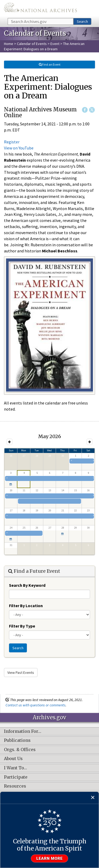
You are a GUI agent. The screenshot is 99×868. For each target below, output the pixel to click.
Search (82, 21)
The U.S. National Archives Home (40, 9)
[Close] (93, 798)
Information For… (23, 731)
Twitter (92, 110)
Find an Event (50, 64)
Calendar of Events (32, 44)
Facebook (85, 110)
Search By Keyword (27, 585)
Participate (16, 777)
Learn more (50, 858)
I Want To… (15, 768)
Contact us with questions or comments (36, 705)
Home (9, 44)
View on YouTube (19, 148)
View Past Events (21, 672)
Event (55, 44)
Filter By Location (26, 606)
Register (12, 142)
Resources (15, 786)
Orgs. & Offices (20, 750)
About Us (13, 759)
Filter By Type (22, 626)
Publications (17, 740)
